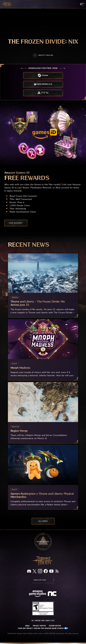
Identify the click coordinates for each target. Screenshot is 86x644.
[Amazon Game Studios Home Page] (38, 594)
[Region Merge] (43, 413)
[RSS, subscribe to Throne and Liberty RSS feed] (57, 571)
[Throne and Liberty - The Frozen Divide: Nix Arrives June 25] (43, 285)
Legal (27, 626)
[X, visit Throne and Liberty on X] (35, 571)
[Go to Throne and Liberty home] (7, 4)
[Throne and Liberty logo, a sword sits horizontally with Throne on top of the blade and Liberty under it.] (43, 565)
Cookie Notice (55, 626)
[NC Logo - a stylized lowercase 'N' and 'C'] (52, 594)
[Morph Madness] (43, 350)
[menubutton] (82, 4)
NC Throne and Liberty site (43, 621)
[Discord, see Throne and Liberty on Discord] (29, 571)
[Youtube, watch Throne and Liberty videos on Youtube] (51, 571)
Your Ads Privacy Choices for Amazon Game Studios (43, 628)
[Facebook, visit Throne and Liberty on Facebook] (46, 571)
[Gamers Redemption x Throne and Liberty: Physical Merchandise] (43, 477)
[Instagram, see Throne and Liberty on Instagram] (40, 571)
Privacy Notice (39, 626)
